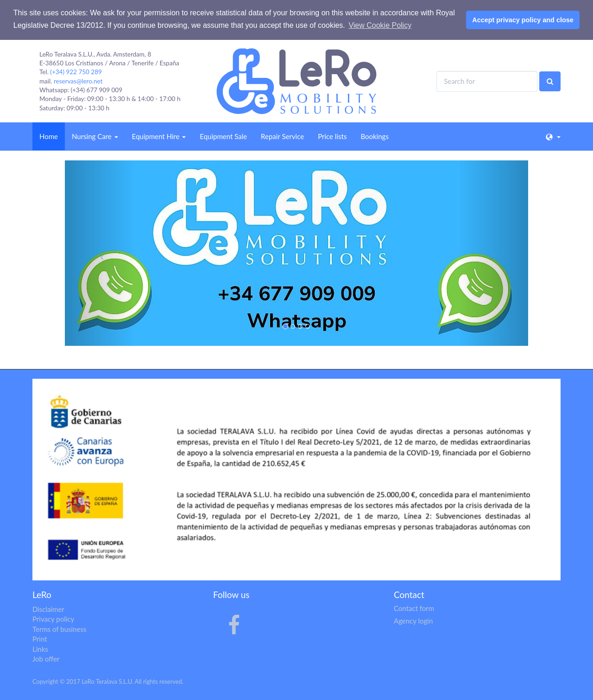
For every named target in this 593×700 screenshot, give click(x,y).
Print (40, 639)
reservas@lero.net (78, 81)
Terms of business (59, 629)
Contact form (414, 608)
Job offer (46, 659)
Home (49, 136)
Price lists (332, 136)
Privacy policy (53, 619)
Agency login (413, 621)
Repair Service (282, 136)
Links (40, 649)
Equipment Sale (223, 136)
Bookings (374, 136)
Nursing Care (95, 136)
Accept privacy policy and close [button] (523, 20)
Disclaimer (48, 609)
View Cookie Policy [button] (380, 25)
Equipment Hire (159, 136)
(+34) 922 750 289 (76, 72)
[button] (100, 253)
